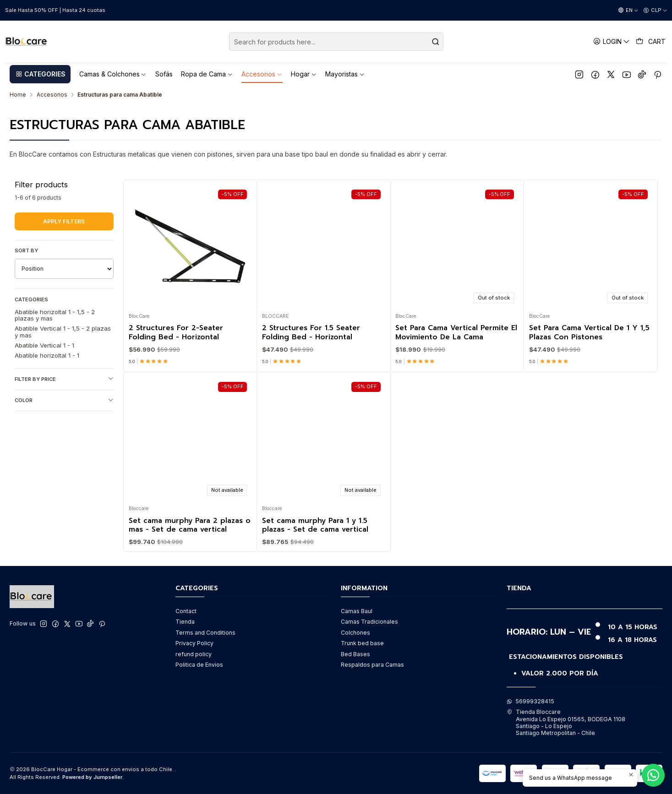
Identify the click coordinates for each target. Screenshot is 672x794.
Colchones (355, 633)
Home (18, 95)
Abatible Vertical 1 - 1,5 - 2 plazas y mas (63, 332)
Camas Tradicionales (369, 622)
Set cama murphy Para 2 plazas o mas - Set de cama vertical (190, 570)
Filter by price (64, 379)
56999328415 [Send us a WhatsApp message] (530, 701)
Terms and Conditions (205, 633)
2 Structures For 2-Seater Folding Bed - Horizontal (176, 333)
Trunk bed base (362, 643)
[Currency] (655, 11)
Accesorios (52, 95)
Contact (186, 611)
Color (64, 400)
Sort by (26, 250)
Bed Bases (355, 654)
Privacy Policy (194, 643)
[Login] (612, 41)
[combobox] (336, 42)
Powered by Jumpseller (92, 777)
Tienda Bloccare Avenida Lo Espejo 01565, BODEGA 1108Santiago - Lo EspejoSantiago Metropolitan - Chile (566, 722)
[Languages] (628, 11)
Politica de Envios (199, 665)
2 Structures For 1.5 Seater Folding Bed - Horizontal (311, 333)
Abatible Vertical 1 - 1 (44, 345)
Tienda (185, 622)
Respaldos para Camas (372, 665)
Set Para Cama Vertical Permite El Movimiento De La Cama (456, 333)
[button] (40, 74)
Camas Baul (357, 611)
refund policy (194, 654)
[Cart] (651, 42)
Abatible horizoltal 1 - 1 (47, 355)
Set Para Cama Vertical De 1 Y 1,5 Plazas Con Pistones (589, 333)
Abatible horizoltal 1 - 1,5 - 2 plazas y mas (55, 315)
